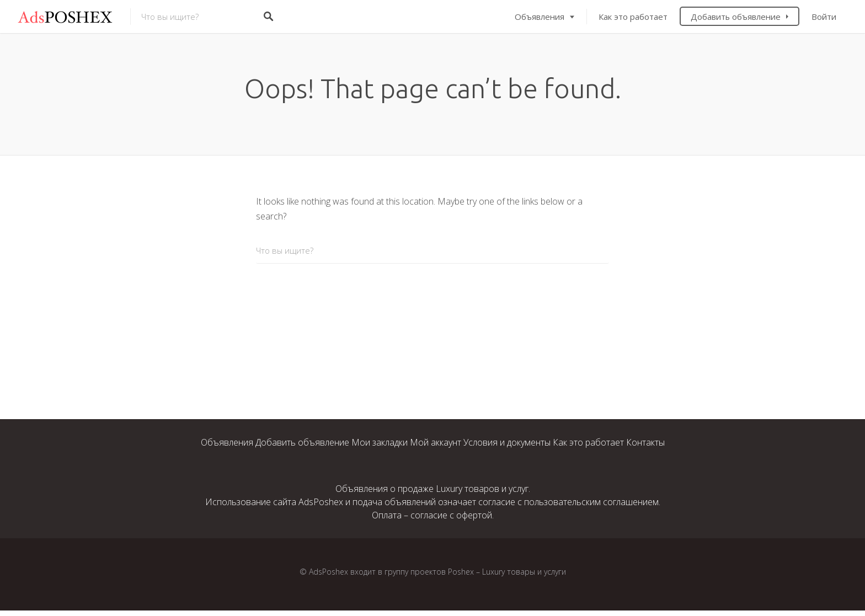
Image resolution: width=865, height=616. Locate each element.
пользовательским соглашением (591, 502)
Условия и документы (507, 442)
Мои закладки (380, 442)
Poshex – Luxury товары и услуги (507, 572)
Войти (824, 17)
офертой (474, 515)
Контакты (645, 442)
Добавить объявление (736, 17)
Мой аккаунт (436, 442)
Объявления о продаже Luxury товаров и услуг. (433, 489)
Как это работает (633, 17)
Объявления (540, 17)
